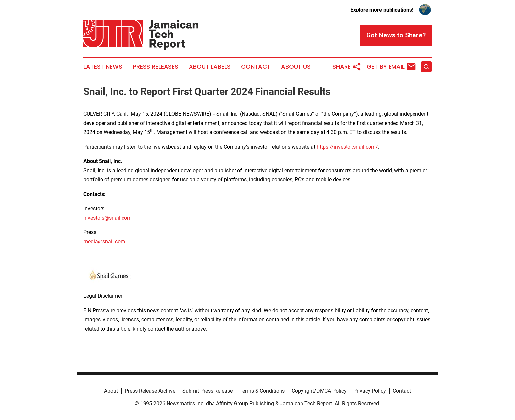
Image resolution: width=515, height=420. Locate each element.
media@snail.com (104, 241)
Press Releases (156, 67)
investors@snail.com (108, 218)
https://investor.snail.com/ (347, 147)
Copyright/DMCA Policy (319, 391)
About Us (296, 67)
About (111, 391)
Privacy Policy (370, 391)
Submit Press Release (207, 391)
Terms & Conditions (262, 391)
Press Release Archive (150, 391)
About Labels (210, 67)
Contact (256, 67)
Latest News (103, 67)
